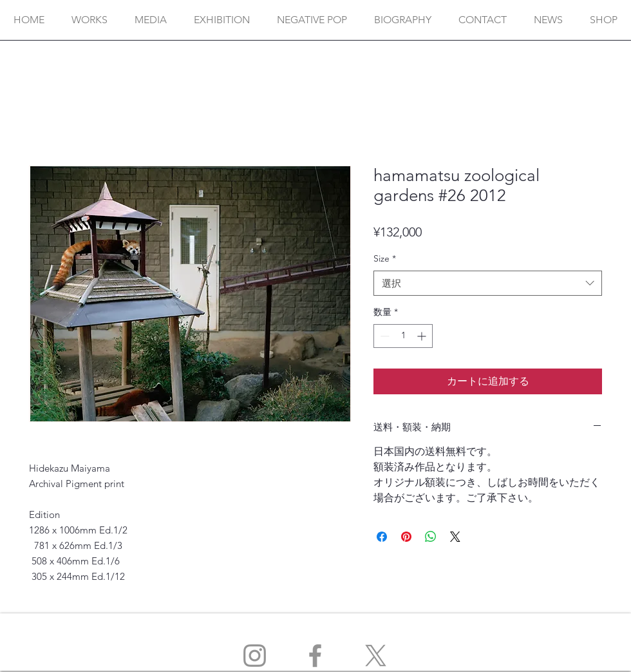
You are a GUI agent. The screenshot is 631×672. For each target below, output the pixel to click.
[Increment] (423, 336)
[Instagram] (255, 656)
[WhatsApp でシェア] (431, 537)
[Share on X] (455, 537)
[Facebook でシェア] (382, 537)
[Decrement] (383, 336)
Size (385, 258)
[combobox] (488, 283)
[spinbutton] (403, 336)
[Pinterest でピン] (406, 537)
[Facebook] (315, 656)
